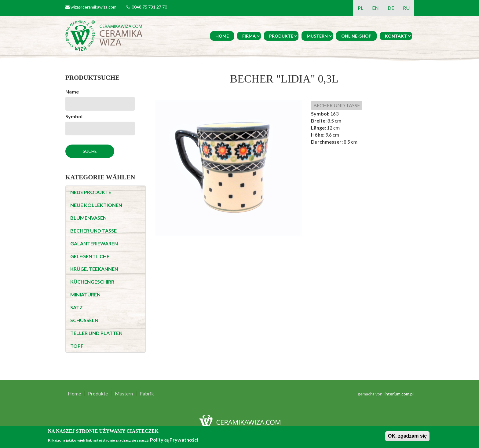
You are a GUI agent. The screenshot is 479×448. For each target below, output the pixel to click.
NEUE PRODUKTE (91, 192)
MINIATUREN (85, 294)
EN (375, 8)
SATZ (77, 307)
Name (72, 92)
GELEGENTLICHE (90, 256)
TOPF (77, 346)
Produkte (281, 36)
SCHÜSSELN (84, 320)
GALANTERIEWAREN (94, 243)
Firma (249, 36)
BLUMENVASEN (88, 218)
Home (222, 36)
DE (391, 8)
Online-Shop (356, 36)
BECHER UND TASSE (93, 231)
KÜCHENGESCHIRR (92, 282)
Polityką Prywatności (174, 440)
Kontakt (396, 36)
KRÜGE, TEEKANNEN (94, 269)
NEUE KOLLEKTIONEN (96, 205)
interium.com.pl (399, 394)
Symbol (74, 116)
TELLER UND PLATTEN (96, 333)
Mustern (317, 36)
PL (360, 8)
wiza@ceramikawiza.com (93, 7)
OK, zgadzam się (407, 436)
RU (406, 8)
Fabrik (147, 394)
